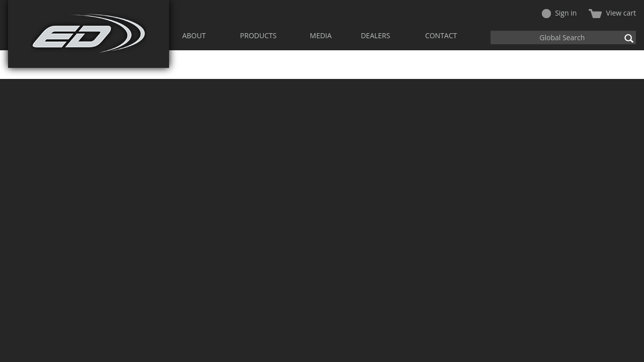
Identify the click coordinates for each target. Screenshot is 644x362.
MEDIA (321, 35)
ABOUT (194, 35)
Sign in (559, 13)
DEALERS (375, 35)
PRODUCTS (258, 35)
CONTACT (441, 35)
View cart (612, 13)
